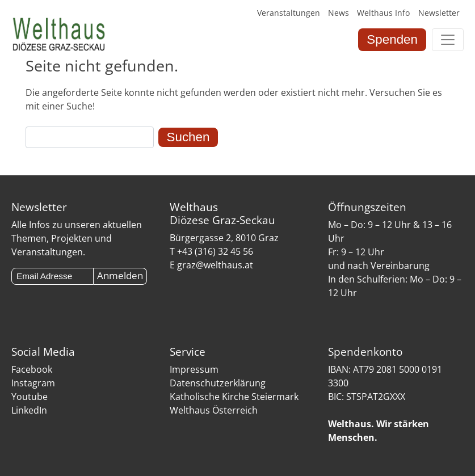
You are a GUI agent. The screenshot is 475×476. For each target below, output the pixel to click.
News (339, 13)
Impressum (194, 369)
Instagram (33, 383)
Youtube (30, 397)
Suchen (188, 137)
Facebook (32, 369)
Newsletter (439, 13)
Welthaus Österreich (214, 410)
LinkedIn (29, 410)
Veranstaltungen (289, 13)
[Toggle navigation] (448, 40)
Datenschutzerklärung (218, 383)
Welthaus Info (383, 13)
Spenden (392, 39)
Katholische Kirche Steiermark (234, 397)
